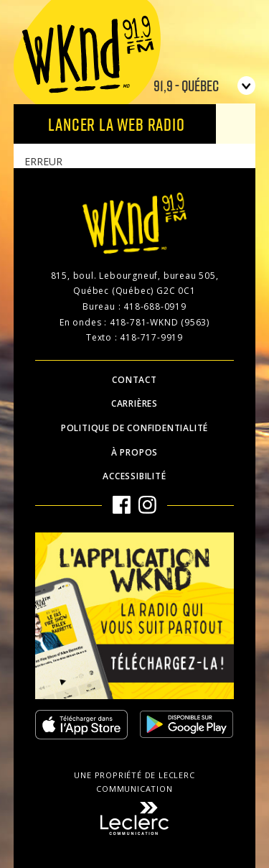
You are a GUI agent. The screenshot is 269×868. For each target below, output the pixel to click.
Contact (134, 380)
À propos (134, 452)
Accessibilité (134, 476)
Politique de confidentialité (134, 428)
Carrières (134, 403)
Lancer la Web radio (116, 124)
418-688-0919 (155, 306)
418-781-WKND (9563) (160, 322)
